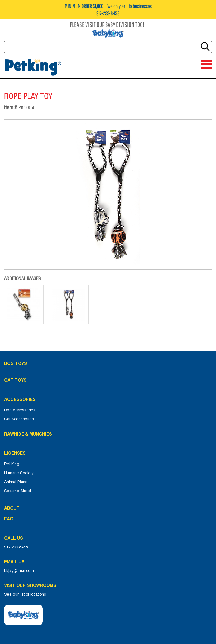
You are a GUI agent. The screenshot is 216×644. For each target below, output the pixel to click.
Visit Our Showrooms (31, 585)
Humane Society (19, 473)
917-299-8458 (16, 547)
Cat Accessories (19, 419)
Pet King (12, 464)
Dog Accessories (20, 410)
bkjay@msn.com (19, 571)
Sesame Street (18, 491)
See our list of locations (25, 594)
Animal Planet (16, 482)
